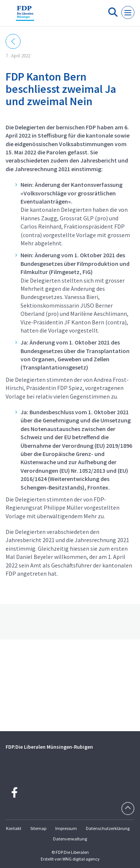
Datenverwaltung (70, 839)
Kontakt (14, 828)
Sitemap (38, 828)
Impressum (66, 828)
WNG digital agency (81, 859)
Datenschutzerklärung (108, 828)
